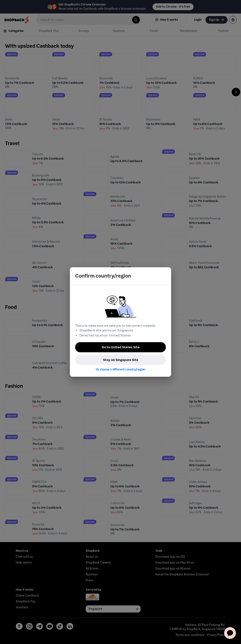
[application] (230, 633)
